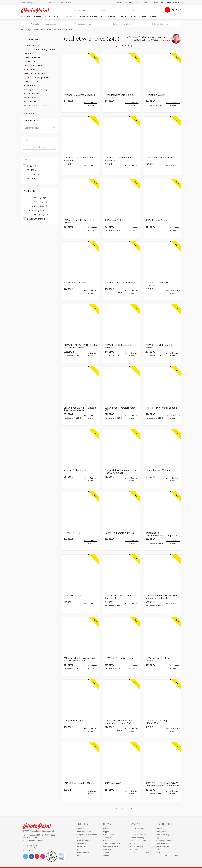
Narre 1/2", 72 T (72, 533)
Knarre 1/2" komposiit (75, 470)
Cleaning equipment (33, 45)
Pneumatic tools (31, 81)
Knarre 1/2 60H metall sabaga (161, 408)
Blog (137, 2)
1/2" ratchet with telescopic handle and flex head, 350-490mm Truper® (119, 722)
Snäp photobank (163, 846)
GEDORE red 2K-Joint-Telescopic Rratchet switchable (80, 409)
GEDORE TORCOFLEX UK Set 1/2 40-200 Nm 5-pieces (80, 346)
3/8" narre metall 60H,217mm (120, 283)
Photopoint (37, 10)
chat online (165, 40)
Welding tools (30, 97)
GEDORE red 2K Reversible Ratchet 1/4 (159, 346)
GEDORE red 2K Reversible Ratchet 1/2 (118, 346)
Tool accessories (32, 93)
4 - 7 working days (37, 206)
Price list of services (138, 829)
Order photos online (138, 840)
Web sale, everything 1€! (113, 846)
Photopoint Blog (163, 835)
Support (106, 832)
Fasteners (28, 53)
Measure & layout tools (35, 73)
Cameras (26, 17)
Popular (106, 855)
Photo (37, 17)
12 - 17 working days (38, 197)
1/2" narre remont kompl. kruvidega (118, 159)
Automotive (81, 843)
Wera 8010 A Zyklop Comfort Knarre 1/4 (120, 597)
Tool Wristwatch (72, 596)
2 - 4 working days (37, 202)
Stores (129, 2)
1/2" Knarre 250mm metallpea (79, 95)
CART (174, 10)
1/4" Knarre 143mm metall (159, 158)
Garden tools (30, 61)
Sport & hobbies (130, 17)
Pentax (159, 829)
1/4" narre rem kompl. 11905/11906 (157, 722)
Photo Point (39, 826)
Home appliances (83, 840)
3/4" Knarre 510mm (115, 220)
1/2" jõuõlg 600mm (155, 95)
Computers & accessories (87, 835)
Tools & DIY (81, 846)
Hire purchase (109, 835)
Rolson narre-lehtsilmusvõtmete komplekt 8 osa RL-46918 (161, 534)
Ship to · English (169, 2)
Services (120, 2)
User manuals (162, 843)
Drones (79, 855)
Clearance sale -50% (112, 843)
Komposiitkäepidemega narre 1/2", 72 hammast (120, 472)
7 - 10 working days (39, 215)
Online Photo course (165, 840)
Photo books (135, 832)
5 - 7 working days (37, 210)
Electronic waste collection (167, 855)
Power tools (39, 29)
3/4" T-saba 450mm (115, 783)
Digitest (159, 837)
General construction (33, 65)
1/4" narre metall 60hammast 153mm (79, 221)
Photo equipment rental (139, 852)
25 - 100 (33, 170)
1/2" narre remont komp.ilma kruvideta (79, 159)
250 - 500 (33, 179)
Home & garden (88, 17)
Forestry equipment (33, 57)
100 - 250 (33, 174)
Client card (107, 837)
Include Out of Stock (36, 219)
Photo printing (135, 843)
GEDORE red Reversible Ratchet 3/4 (121, 409)
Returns (106, 840)
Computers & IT (52, 17)
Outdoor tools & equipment (36, 77)
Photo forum (161, 832)
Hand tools (51, 29)
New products (109, 852)
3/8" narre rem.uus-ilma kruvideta (158, 284)
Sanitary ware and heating (36, 89)
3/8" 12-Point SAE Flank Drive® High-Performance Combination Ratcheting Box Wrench (162, 784)
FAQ (158, 849)
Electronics (70, 17)
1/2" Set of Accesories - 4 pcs (119, 658)
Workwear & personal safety (37, 105)
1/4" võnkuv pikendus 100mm (79, 783)
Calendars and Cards (138, 835)
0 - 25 (32, 166)
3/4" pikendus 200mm (157, 220)
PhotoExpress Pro (137, 846)
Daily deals (108, 849)
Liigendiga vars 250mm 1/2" (160, 470)
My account (151, 2)
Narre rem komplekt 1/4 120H (120, 533)
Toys (144, 17)
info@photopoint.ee (37, 840)
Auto (153, 17)
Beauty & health (109, 17)
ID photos (134, 849)
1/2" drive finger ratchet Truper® (158, 659)
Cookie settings (163, 852)
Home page (26, 29)
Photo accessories (84, 832)
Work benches (30, 101)
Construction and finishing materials (40, 49)
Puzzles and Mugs (137, 837)
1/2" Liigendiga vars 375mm (119, 95)
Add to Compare (91, 103)
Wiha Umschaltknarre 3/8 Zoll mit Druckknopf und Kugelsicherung (79, 659)
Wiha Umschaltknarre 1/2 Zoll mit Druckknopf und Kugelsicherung (161, 597)
